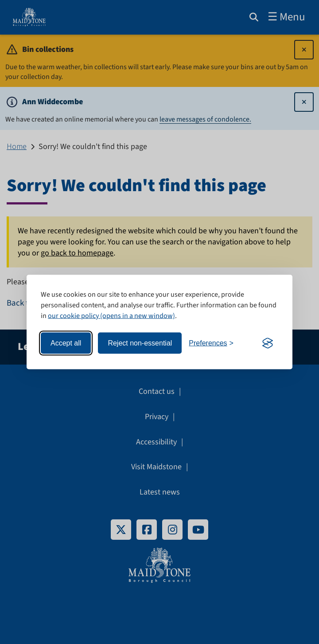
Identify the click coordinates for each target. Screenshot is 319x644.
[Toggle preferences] (211, 344)
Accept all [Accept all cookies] (66, 343)
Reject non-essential (140, 343)
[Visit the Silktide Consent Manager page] (268, 343)
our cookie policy (73, 316)
